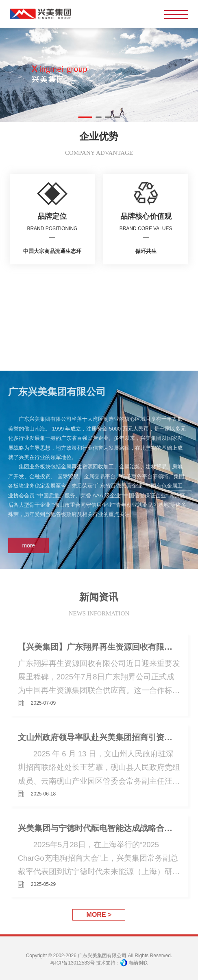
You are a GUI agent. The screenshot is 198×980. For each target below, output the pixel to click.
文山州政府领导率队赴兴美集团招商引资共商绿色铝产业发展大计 (99, 737)
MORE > (99, 915)
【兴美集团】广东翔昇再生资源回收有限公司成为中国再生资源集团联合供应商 (99, 647)
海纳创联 (138, 963)
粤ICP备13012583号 (72, 963)
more (26, 545)
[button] (85, 117)
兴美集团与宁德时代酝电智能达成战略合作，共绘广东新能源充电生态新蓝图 (99, 828)
